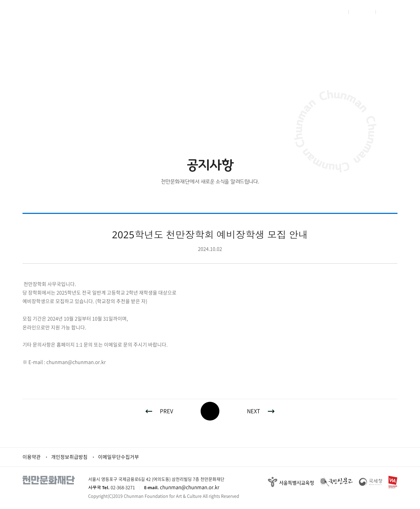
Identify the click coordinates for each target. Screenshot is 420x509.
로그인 (338, 12)
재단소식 (64, 43)
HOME (29, 43)
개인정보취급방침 (69, 457)
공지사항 (115, 43)
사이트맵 (389, 12)
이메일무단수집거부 (119, 457)
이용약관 (32, 457)
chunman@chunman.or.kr (190, 487)
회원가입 (362, 12)
